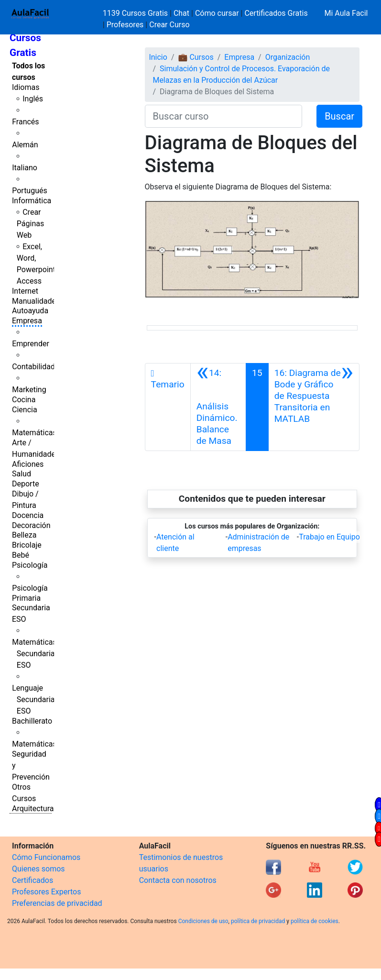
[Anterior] (218, 407)
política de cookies (315, 921)
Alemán (25, 145)
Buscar (339, 116)
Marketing (29, 390)
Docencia (28, 515)
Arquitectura (33, 809)
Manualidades (36, 301)
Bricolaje (27, 545)
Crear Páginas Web (30, 224)
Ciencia (25, 410)
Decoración (31, 525)
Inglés (33, 99)
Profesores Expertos (46, 892)
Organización (288, 57)
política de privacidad (258, 921)
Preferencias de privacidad (57, 903)
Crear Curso (169, 25)
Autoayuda (30, 311)
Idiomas (26, 87)
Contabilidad (33, 367)
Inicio (158, 57)
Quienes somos (38, 869)
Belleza (24, 535)
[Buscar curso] (224, 116)
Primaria (26, 598)
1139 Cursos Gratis (136, 13)
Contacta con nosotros (178, 880)
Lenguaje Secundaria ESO (33, 699)
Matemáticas (34, 433)
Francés (25, 122)
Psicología (30, 565)
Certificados (33, 880)
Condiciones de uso (203, 921)
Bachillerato (32, 721)
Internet (25, 291)
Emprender (31, 344)
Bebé (21, 555)
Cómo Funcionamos (46, 857)
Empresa (27, 321)
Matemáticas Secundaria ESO (34, 654)
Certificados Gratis (276, 13)
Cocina (24, 400)
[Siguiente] (314, 407)
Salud (22, 474)
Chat (181, 13)
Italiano (25, 168)
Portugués (30, 191)
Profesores (125, 25)
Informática (32, 201)
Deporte (26, 484)
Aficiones (28, 464)
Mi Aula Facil (346, 13)
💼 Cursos (196, 57)
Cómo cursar (217, 13)
